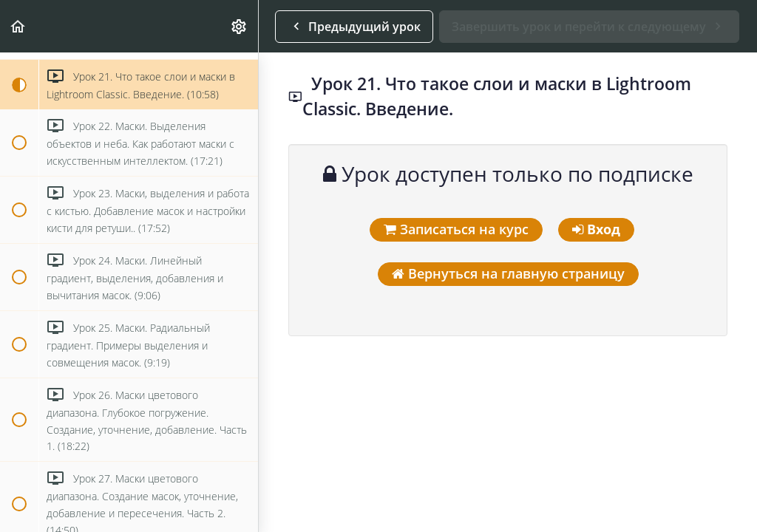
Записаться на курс (456, 229)
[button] (18, 26)
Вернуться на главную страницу (508, 273)
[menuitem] (240, 26)
